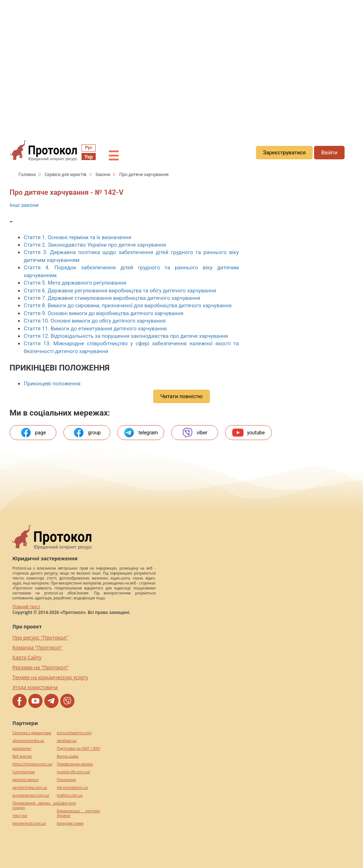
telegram (141, 433)
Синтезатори (24, 772)
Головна (28, 174)
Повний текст (26, 607)
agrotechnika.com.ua (30, 788)
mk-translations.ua (72, 788)
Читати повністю (181, 396)
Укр (89, 157)
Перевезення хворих (75, 764)
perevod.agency (26, 780)
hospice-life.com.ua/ (73, 772)
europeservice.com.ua (31, 795)
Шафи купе (66, 803)
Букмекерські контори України (78, 813)
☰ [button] (113, 156)
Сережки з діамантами (32, 733)
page (33, 433)
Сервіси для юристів (66, 174)
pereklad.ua (66, 741)
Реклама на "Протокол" (40, 667)
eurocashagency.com (74, 733)
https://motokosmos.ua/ (32, 764)
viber (195, 433)
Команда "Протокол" (37, 647)
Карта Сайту (27, 657)
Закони (103, 174)
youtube (248, 433)
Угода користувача (35, 687)
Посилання (66, 780)
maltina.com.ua (69, 795)
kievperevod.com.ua (29, 823)
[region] (181, 64)
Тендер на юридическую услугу (50, 677)
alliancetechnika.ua (28, 741)
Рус (89, 148)
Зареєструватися (284, 153)
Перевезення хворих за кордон (35, 806)
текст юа (20, 816)
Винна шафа (68, 756)
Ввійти (329, 153)
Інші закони (24, 205)
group (87, 433)
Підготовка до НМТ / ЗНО (78, 749)
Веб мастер (22, 756)
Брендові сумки (70, 823)
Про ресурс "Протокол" (40, 638)
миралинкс (22, 749)
